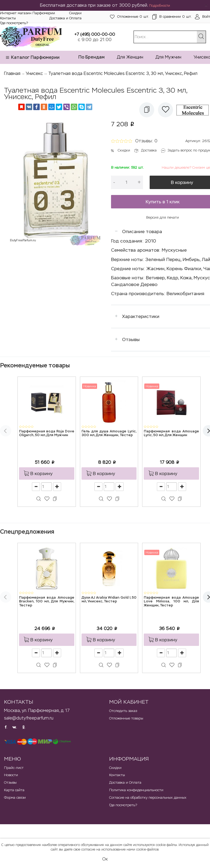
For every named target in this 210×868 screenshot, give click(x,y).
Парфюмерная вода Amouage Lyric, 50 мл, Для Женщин (171, 433)
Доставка (149, 150)
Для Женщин (130, 57)
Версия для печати (163, 217)
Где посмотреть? (14, 23)
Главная (12, 73)
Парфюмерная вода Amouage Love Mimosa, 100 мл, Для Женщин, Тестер (171, 602)
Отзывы (131, 339)
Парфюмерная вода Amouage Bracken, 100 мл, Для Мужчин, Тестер (47, 602)
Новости (11, 775)
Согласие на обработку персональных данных (148, 798)
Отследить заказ (123, 711)
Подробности (160, 6)
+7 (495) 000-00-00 (95, 34)
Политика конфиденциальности (136, 790)
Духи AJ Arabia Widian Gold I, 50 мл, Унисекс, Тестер (109, 600)
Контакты (8, 18)
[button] (147, 110)
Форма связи (15, 798)
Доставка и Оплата (65, 18)
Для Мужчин (168, 57)
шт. (130, 17)
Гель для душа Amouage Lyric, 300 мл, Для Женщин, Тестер (109, 433)
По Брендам (91, 57)
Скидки (75, 13)
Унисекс (34, 73)
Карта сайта (14, 790)
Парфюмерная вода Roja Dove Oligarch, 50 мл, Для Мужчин (47, 433)
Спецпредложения (27, 532)
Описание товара (142, 232)
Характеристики (141, 316)
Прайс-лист (14, 768)
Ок (105, 859)
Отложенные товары (126, 718)
